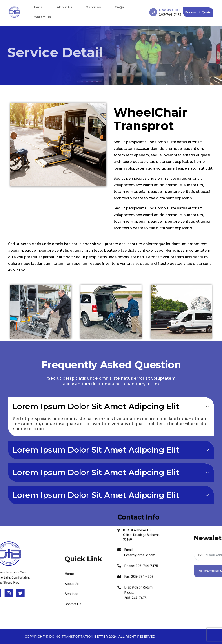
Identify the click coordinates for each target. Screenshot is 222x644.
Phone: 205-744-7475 (138, 445)
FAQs (119, 7)
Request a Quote (198, 12)
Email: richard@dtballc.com (136, 431)
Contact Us (42, 17)
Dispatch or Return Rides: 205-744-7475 (135, 472)
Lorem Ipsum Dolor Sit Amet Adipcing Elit (96, 406)
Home (37, 7)
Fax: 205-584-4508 (136, 455)
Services (93, 7)
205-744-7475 (170, 14)
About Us (64, 7)
